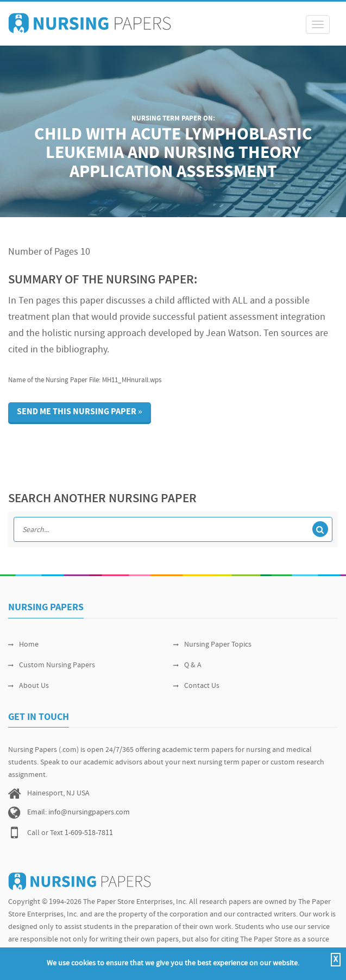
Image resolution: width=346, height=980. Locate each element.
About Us (29, 686)
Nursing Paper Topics (212, 645)
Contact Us (196, 686)
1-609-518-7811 (89, 833)
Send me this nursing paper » (80, 412)
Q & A (187, 665)
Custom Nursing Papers (52, 665)
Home (23, 645)
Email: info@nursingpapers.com (78, 813)
